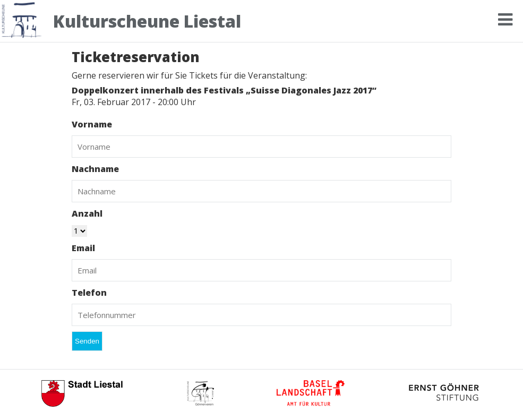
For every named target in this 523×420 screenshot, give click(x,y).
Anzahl (87, 213)
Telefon (89, 293)
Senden (87, 341)
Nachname (95, 169)
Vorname (92, 124)
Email (83, 248)
